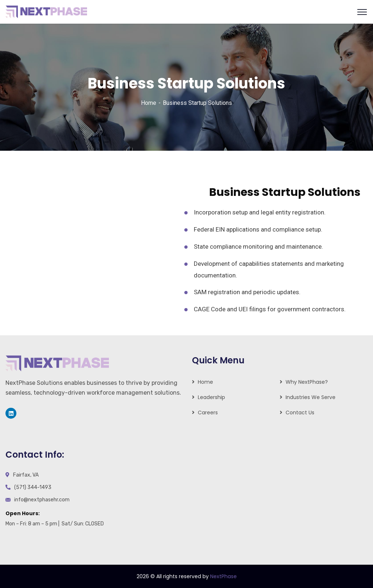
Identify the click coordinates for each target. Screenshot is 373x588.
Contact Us (300, 413)
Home (149, 103)
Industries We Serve (311, 397)
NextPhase (223, 576)
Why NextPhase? (307, 382)
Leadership (211, 397)
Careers (208, 413)
